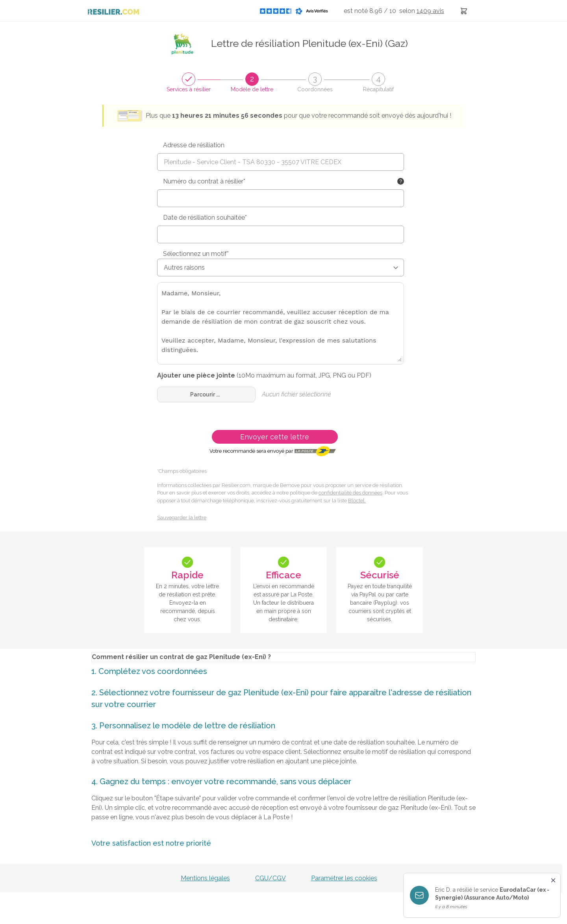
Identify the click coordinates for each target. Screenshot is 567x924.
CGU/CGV (271, 878)
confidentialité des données (350, 493)
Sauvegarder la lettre (182, 518)
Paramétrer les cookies (344, 878)
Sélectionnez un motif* (196, 254)
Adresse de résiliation (194, 145)
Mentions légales (205, 878)
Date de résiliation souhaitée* (205, 218)
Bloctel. (357, 501)
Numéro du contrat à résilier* (204, 181)
